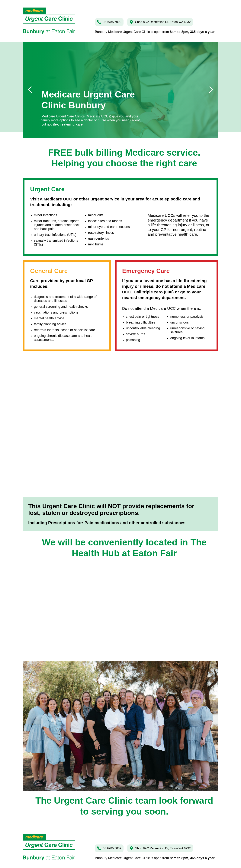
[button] (30, 90)
